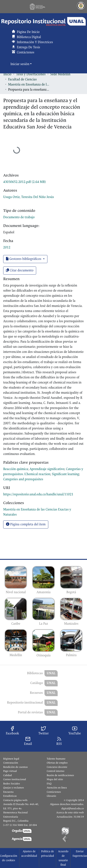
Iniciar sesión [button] (20, 64)
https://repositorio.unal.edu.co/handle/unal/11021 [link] (38, 494)
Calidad (7, 775)
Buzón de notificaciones (60, 775)
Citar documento (20, 270)
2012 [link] (7, 247)
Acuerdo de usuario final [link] (63, 858)
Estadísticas (10, 796)
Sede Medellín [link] (60, 74)
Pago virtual (10, 771)
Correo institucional (15, 779)
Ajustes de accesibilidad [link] (29, 854)
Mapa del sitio (55, 779)
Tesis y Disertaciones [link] (31, 74)
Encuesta (8, 792)
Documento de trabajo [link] (19, 217)
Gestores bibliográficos (24, 259)
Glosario (51, 796)
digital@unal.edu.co (73, 808)
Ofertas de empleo (57, 763)
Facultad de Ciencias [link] (22, 79)
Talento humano (56, 759)
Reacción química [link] (16, 469)
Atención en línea (57, 788)
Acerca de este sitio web (70, 812)
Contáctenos (54, 792)
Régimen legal (11, 759)
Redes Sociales (11, 784)
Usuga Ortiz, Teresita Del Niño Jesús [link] (29, 197)
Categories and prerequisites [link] (23, 479)
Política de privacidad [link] (48, 854)
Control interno (56, 771)
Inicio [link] (7, 74)
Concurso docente (57, 767)
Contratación (11, 763)
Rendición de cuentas (15, 767)
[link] (24, 182)
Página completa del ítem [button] (26, 524)
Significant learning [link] (65, 474)
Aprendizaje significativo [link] (47, 469)
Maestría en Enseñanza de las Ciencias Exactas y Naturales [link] (29, 85)
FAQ (49, 784)
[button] (43, 21)
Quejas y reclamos (14, 788)
